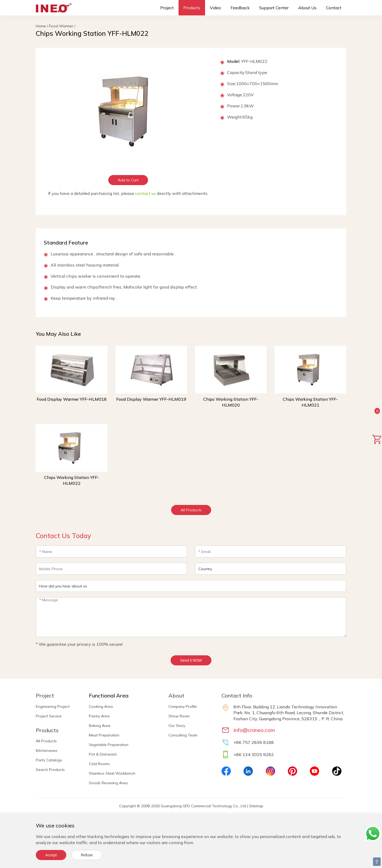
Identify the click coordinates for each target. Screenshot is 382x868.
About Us (307, 8)
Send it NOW (191, 660)
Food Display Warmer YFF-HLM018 (72, 399)
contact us (145, 193)
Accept (51, 855)
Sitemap (256, 806)
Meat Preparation (104, 735)
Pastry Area (99, 716)
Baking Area (100, 726)
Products (192, 8)
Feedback (240, 8)
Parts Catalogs (49, 760)
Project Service (49, 716)
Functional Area (109, 695)
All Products (191, 510)
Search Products (50, 770)
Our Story (177, 726)
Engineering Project (53, 706)
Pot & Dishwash (103, 754)
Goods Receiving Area (108, 783)
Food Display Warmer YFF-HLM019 (151, 399)
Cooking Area (101, 706)
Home (41, 26)
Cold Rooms (99, 764)
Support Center (274, 8)
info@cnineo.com (254, 730)
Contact (334, 8)
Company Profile (183, 706)
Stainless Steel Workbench (112, 773)
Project (167, 8)
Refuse (87, 855)
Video (215, 8)
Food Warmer (61, 26)
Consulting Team (183, 735)
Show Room (179, 716)
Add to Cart (128, 180)
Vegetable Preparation (109, 745)
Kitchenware (47, 751)
